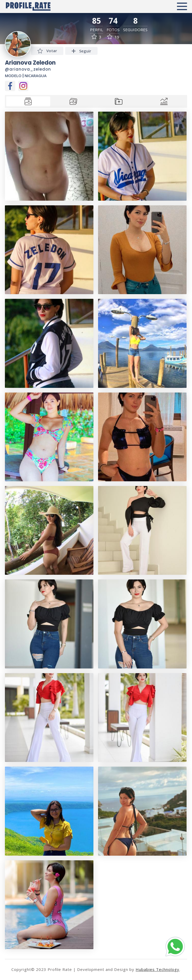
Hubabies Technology (157, 969)
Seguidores (135, 30)
